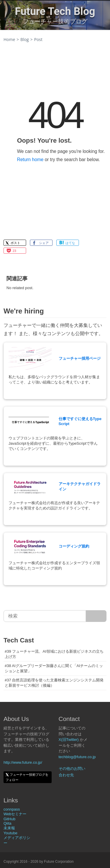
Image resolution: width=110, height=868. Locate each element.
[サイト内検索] (96, 616)
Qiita (7, 823)
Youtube (10, 833)
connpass (12, 809)
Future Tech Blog (55, 11)
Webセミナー (15, 814)
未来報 (9, 828)
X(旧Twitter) (69, 740)
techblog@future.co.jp (77, 757)
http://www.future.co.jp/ (23, 762)
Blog (25, 39)
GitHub (9, 819)
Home (9, 39)
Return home (30, 160)
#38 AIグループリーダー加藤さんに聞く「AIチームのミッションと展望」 (54, 668)
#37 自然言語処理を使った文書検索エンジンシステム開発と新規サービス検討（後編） (54, 683)
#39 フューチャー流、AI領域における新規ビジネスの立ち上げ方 (54, 654)
